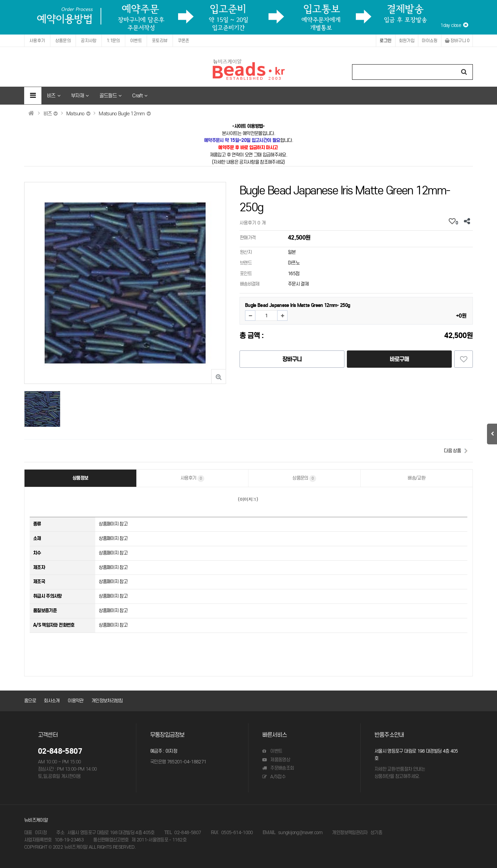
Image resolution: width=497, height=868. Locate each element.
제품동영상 (276, 760)
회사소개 (52, 701)
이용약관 (75, 701)
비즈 (53, 95)
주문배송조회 (278, 768)
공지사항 (89, 41)
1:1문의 (113, 41)
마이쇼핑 (430, 41)
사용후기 (37, 41)
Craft (140, 95)
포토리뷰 (160, 41)
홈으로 (30, 701)
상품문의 (63, 41)
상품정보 (80, 478)
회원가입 (407, 41)
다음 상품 (452, 451)
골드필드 (110, 95)
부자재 (80, 95)
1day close (454, 25)
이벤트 (136, 41)
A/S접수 (274, 777)
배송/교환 (416, 478)
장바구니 (457, 41)
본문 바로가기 (0, 0)
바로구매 (399, 359)
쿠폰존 (184, 41)
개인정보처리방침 (107, 701)
